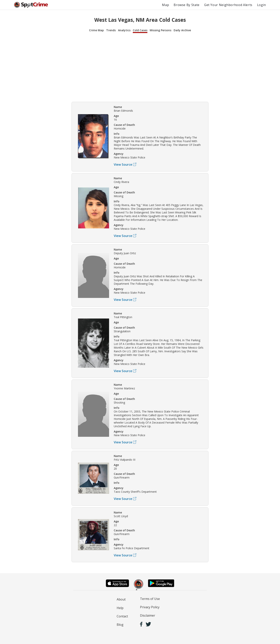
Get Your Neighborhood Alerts (228, 5)
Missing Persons (161, 30)
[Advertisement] (140, 67)
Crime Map (96, 30)
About (121, 599)
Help (120, 608)
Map (165, 5)
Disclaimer (148, 615)
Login (262, 5)
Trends (111, 30)
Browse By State (187, 5)
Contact (122, 616)
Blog (120, 625)
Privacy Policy (150, 607)
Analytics (124, 30)
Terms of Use (150, 599)
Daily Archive (182, 30)
